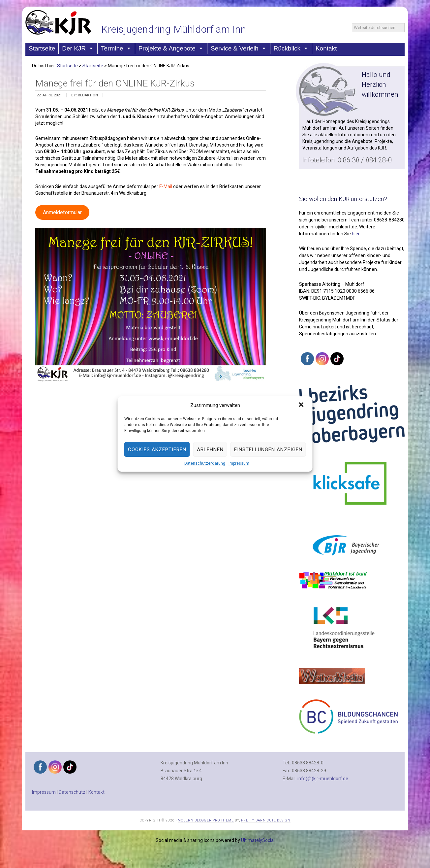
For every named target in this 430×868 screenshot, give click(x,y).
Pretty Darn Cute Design (266, 820)
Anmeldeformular (62, 212)
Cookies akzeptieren (157, 450)
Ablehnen (210, 450)
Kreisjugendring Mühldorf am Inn (174, 29)
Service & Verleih (239, 48)
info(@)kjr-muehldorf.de (323, 779)
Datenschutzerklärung (205, 463)
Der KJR (78, 48)
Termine (116, 48)
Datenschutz (72, 792)
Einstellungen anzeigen (268, 450)
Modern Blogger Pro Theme (206, 820)
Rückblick (291, 48)
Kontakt (326, 48)
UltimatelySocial (258, 840)
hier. (356, 234)
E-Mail (166, 186)
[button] (302, 405)
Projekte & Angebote (171, 48)
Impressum (239, 463)
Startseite (42, 48)
